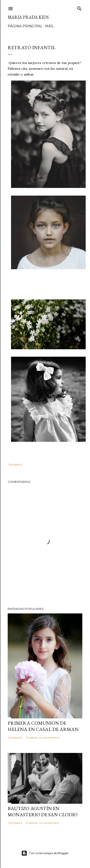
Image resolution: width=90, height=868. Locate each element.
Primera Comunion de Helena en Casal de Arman (43, 726)
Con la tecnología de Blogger (45, 853)
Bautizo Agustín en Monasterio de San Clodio (43, 811)
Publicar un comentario (43, 737)
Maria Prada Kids (28, 17)
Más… (50, 26)
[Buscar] (79, 8)
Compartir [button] (15, 464)
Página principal (25, 26)
